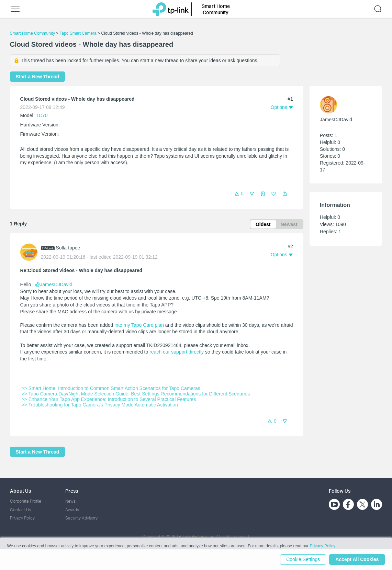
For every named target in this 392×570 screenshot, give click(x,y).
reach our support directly (177, 352)
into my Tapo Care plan (139, 325)
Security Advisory (81, 518)
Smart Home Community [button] (216, 9)
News (70, 501)
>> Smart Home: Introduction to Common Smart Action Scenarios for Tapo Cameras (111, 389)
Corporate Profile (26, 501)
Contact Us (20, 510)
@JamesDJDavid (54, 285)
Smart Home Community (32, 33)
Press (72, 491)
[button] (285, 194)
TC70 (42, 115)
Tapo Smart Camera (78, 33)
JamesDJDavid (336, 120)
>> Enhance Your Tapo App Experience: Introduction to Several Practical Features (109, 400)
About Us (20, 491)
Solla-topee (68, 248)
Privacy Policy (22, 518)
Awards (72, 510)
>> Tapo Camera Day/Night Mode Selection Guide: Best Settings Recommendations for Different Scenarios (136, 394)
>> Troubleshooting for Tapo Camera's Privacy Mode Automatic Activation (100, 405)
